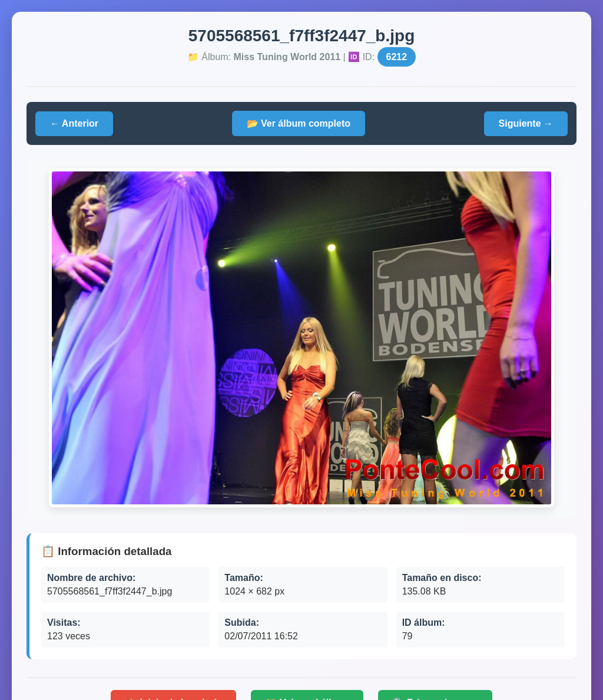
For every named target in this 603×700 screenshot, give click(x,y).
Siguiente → (526, 123)
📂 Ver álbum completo (299, 123)
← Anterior (74, 123)
